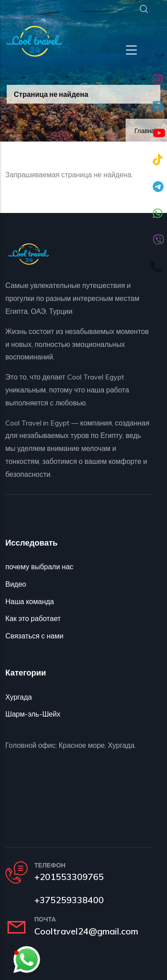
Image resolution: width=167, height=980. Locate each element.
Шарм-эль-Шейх (33, 714)
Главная (146, 131)
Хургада (19, 697)
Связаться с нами (34, 636)
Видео (16, 584)
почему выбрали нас (39, 567)
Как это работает (33, 618)
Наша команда (30, 601)
